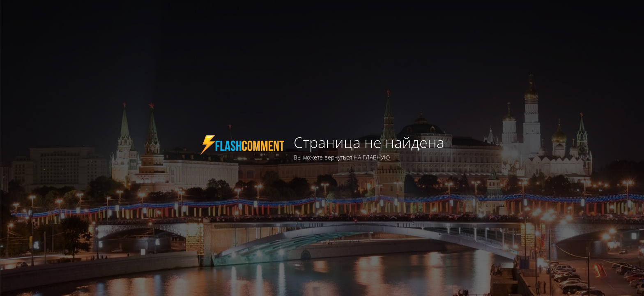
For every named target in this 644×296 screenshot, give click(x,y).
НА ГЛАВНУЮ (372, 157)
